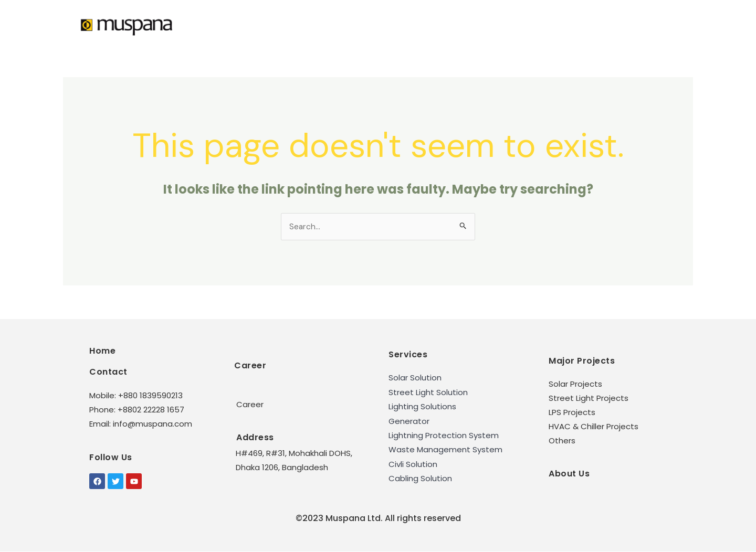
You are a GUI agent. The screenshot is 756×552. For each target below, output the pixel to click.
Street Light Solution (428, 393)
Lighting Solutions (422, 407)
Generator (409, 422)
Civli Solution (413, 464)
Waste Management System (445, 450)
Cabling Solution (420, 478)
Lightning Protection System (444, 436)
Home (102, 351)
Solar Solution (415, 379)
